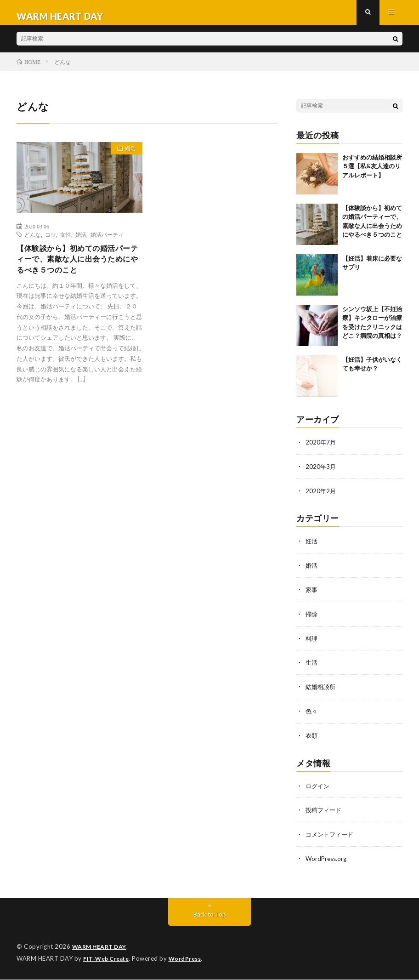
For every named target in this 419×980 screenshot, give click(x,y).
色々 (312, 715)
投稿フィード (325, 812)
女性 (66, 242)
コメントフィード (331, 836)
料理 (312, 643)
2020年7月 (321, 449)
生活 (312, 667)
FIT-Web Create (108, 959)
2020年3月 (321, 473)
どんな (33, 242)
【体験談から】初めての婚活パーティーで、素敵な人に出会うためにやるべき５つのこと (76, 269)
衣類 (312, 738)
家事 (312, 595)
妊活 (312, 547)
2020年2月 (321, 497)
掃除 (312, 619)
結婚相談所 (322, 691)
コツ (51, 242)
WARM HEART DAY (101, 948)
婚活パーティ (107, 242)
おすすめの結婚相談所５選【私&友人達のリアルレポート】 (372, 174)
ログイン (318, 789)
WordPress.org (327, 860)
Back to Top (210, 915)
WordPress (190, 959)
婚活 (127, 157)
